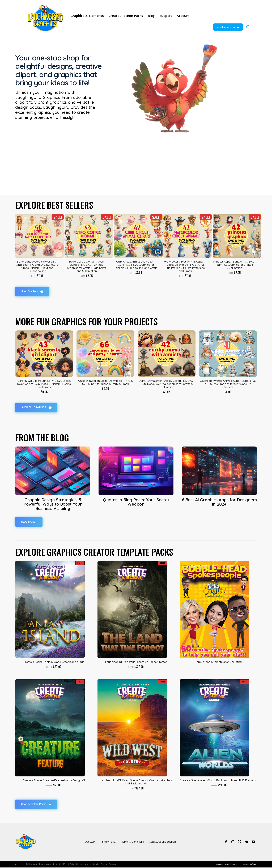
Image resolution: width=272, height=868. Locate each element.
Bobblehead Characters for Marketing (218, 662)
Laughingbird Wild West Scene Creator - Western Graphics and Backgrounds (136, 782)
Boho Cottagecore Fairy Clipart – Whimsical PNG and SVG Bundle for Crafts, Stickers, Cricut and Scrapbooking (37, 266)
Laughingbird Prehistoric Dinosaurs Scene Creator (136, 662)
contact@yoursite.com (227, 865)
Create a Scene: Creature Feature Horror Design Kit (54, 781)
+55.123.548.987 (250, 865)
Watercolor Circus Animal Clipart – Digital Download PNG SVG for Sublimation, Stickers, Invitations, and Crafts (185, 266)
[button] (248, 27)
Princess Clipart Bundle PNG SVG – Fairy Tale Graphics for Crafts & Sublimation (235, 265)
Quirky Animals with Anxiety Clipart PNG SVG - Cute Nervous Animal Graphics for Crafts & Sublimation (167, 384)
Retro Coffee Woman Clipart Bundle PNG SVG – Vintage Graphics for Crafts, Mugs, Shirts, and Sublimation (87, 266)
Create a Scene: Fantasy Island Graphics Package (54, 662)
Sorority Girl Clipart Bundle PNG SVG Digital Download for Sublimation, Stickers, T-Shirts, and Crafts (44, 384)
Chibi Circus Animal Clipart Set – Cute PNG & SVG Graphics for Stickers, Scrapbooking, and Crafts (136, 265)
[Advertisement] (136, 169)
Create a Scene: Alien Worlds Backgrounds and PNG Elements (218, 781)
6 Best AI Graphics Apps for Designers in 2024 (219, 502)
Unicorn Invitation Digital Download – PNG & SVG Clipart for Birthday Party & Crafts (105, 382)
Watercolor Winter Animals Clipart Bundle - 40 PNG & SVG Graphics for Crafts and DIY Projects (228, 384)
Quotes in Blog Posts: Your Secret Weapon (136, 502)
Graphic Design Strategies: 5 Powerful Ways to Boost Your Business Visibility (53, 504)
